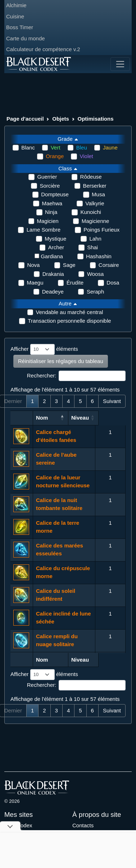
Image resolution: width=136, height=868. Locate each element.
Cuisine (15, 16)
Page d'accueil (25, 119)
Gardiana (52, 256)
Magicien (48, 221)
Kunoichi (91, 212)
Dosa (113, 283)
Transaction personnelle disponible (69, 321)
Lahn (95, 239)
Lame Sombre (44, 230)
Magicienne (96, 221)
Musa (98, 194)
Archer (56, 247)
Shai (92, 247)
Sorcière (50, 186)
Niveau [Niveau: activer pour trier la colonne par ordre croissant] (107, 418)
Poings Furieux (101, 230)
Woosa (95, 274)
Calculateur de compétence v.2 (43, 49)
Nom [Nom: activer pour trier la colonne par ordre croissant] (42, 418)
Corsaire (109, 265)
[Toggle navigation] (120, 64)
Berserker (95, 186)
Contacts (83, 825)
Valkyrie (95, 203)
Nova (33, 265)
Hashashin (99, 256)
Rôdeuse (91, 177)
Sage (69, 265)
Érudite (75, 283)
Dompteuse (55, 194)
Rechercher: (76, 376)
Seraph (95, 292)
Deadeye (53, 292)
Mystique (55, 239)
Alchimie (16, 5)
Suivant (112, 401)
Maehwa (52, 203)
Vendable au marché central (70, 312)
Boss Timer (20, 27)
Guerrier (47, 177)
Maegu (35, 283)
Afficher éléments (44, 349)
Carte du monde (26, 38)
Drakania (53, 274)
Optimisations (96, 119)
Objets (61, 119)
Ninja (51, 212)
